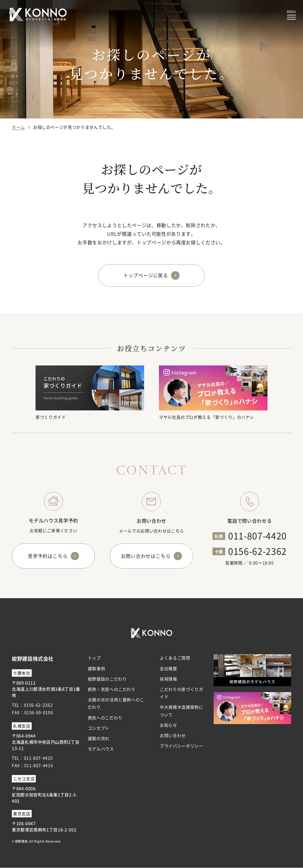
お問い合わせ (173, 736)
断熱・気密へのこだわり (112, 689)
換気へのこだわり (105, 718)
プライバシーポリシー (181, 746)
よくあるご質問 (175, 658)
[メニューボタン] (291, 15)
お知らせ (169, 725)
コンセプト (99, 728)
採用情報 (169, 679)
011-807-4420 (257, 535)
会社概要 (169, 668)
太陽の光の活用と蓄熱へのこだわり (116, 703)
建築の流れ (99, 739)
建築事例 (97, 668)
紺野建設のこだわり (107, 679)
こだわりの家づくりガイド (181, 693)
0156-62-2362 (257, 551)
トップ (94, 658)
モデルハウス (101, 749)
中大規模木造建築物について (181, 711)
